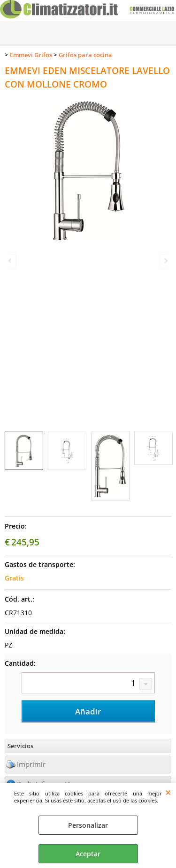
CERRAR (168, 792)
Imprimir (31, 764)
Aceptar (88, 854)
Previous (11, 261)
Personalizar (88, 825)
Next (165, 261)
